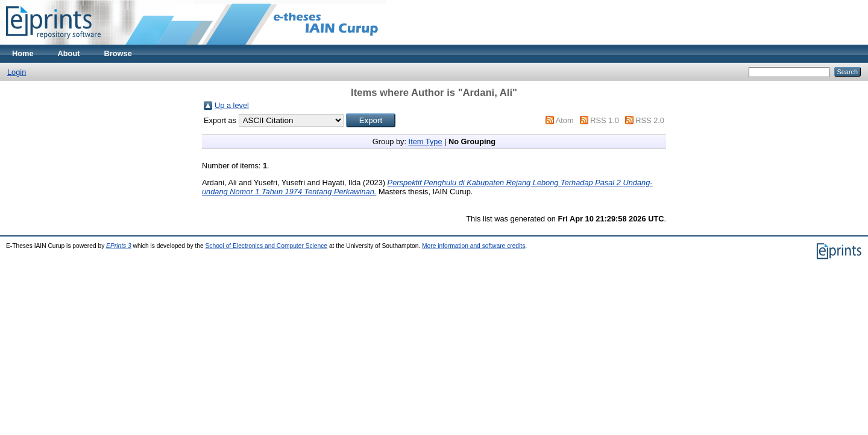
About (69, 53)
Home (23, 53)
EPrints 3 (119, 246)
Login (17, 72)
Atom (565, 120)
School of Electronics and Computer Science (267, 246)
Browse (118, 53)
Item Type (426, 141)
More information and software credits (473, 246)
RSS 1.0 (605, 120)
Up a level (232, 105)
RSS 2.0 (650, 120)
